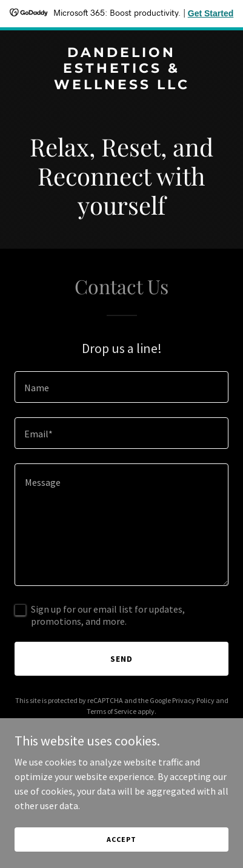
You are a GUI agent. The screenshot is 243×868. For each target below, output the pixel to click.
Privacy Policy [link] (193, 700)
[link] (121, 86)
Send (121, 659)
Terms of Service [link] (112, 711)
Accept (121, 839)
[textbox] (121, 387)
